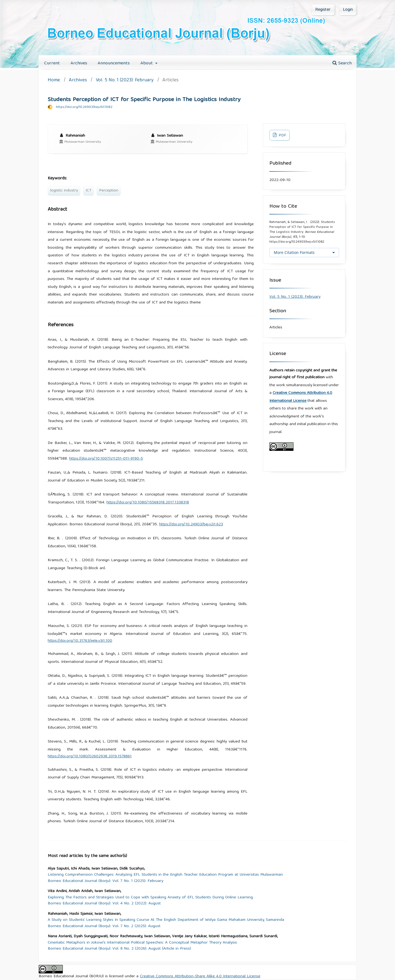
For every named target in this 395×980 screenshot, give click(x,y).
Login (348, 10)
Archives (79, 63)
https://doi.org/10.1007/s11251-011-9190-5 (106, 459)
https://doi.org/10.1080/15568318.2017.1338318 (148, 503)
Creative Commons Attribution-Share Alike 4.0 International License (200, 976)
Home (54, 81)
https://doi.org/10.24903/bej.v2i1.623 (191, 525)
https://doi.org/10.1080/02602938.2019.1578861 (90, 757)
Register (323, 10)
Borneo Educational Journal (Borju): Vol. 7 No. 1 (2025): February (105, 881)
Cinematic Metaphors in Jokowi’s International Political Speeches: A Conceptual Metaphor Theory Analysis (142, 943)
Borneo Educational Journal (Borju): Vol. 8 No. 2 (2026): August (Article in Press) (119, 949)
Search (342, 63)
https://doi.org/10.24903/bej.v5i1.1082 (84, 107)
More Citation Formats (294, 252)
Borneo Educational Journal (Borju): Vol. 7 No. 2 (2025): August (104, 926)
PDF (282, 136)
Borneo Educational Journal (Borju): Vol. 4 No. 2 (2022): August (104, 904)
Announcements (114, 63)
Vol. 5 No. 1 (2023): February (125, 81)
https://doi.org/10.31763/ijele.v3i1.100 (80, 641)
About (147, 63)
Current (52, 63)
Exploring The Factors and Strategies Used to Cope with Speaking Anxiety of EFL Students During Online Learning (150, 898)
